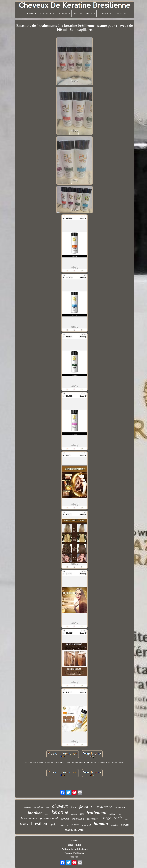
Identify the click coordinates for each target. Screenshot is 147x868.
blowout (125, 825)
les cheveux (120, 808)
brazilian (35, 813)
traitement (97, 812)
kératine (60, 812)
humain (101, 823)
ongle (118, 818)
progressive (78, 819)
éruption (75, 825)
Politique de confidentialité (74, 849)
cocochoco (92, 819)
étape (74, 807)
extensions (75, 829)
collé (120, 814)
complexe (115, 825)
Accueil (75, 841)
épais (53, 824)
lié (92, 807)
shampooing (63, 825)
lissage (106, 818)
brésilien (39, 823)
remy (24, 824)
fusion (84, 807)
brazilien (39, 807)
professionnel (49, 818)
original (112, 814)
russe (127, 819)
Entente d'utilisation (74, 853)
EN (72, 857)
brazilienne (28, 808)
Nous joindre (75, 845)
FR (77, 857)
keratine (74, 814)
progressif (86, 825)
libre (82, 814)
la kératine (104, 807)
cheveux (60, 806)
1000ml (65, 819)
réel (48, 808)
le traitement (29, 818)
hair (47, 814)
